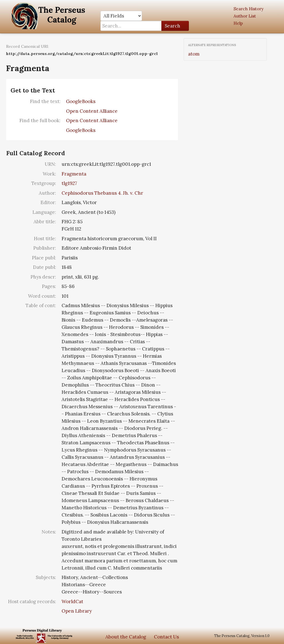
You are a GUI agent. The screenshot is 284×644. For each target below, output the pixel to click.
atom (194, 54)
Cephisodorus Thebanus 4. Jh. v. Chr (102, 193)
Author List (245, 16)
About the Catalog (126, 637)
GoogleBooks (81, 101)
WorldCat (72, 602)
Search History (248, 9)
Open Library (77, 611)
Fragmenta (74, 174)
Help (238, 23)
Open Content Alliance (92, 111)
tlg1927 (69, 183)
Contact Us (166, 637)
